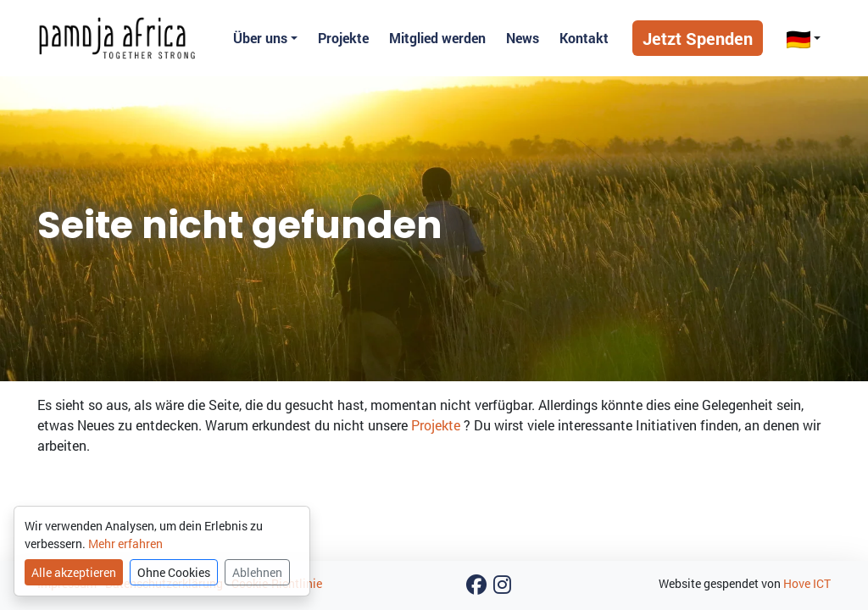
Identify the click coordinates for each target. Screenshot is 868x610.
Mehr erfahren (125, 543)
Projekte (343, 38)
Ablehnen (257, 572)
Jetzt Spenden (698, 38)
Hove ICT (807, 583)
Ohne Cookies (174, 572)
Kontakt (584, 38)
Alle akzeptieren (74, 572)
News (523, 38)
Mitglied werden (437, 38)
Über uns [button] (260, 38)
